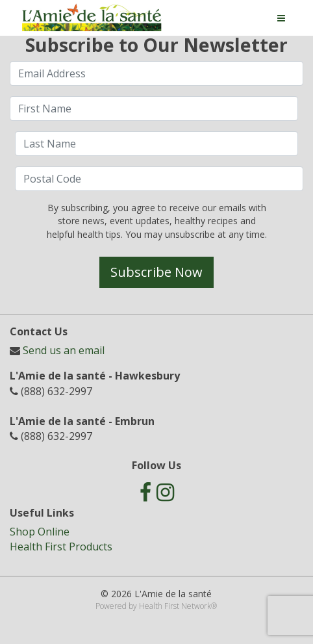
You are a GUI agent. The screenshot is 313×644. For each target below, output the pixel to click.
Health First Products (61, 547)
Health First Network (175, 606)
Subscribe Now (156, 272)
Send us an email (64, 350)
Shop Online (40, 532)
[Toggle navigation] (281, 18)
